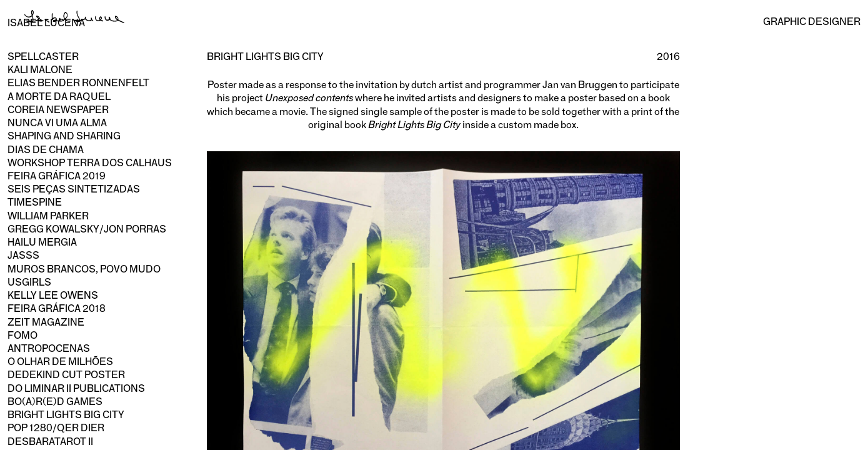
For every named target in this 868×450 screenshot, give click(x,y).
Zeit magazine (46, 322)
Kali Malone (40, 70)
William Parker (48, 216)
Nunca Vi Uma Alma (57, 123)
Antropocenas (49, 348)
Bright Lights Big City (66, 415)
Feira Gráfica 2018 (57, 308)
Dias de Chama (46, 150)
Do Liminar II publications (76, 388)
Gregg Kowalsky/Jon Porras (87, 229)
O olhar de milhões (60, 362)
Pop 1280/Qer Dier (56, 428)
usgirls (29, 282)
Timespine (35, 202)
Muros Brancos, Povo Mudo (84, 269)
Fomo (22, 335)
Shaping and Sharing (64, 136)
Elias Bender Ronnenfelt (78, 83)
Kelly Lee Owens (53, 295)
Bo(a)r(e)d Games (55, 402)
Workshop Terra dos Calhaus (90, 163)
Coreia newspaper (58, 110)
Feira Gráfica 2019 (57, 176)
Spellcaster (43, 57)
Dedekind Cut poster (66, 375)
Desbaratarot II (50, 442)
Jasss (23, 255)
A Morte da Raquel (59, 97)
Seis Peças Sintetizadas (74, 189)
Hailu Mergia (42, 242)
